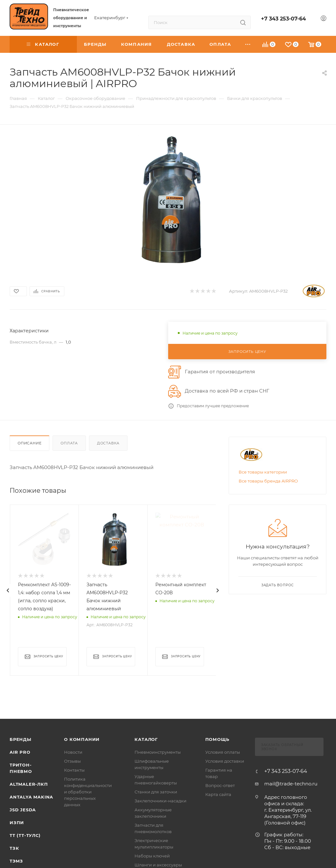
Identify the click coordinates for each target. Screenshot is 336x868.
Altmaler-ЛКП (29, 784)
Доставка (108, 443)
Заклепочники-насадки (160, 801)
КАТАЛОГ (146, 739)
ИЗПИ (17, 823)
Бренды (20, 739)
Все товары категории (263, 472)
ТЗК (14, 848)
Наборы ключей (152, 856)
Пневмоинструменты (158, 752)
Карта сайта (218, 794)
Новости (73, 752)
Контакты (74, 770)
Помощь (217, 739)
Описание (29, 443)
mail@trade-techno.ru (291, 784)
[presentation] (8, 590)
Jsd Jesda (23, 810)
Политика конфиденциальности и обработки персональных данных (88, 792)
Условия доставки (225, 761)
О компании (82, 739)
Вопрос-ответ (220, 785)
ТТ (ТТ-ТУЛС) (25, 835)
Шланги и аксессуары (158, 865)
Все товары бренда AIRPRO (268, 481)
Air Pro (20, 752)
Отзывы (72, 761)
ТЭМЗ (16, 861)
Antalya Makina (31, 797)
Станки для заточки (156, 792)
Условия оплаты (223, 752)
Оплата (69, 443)
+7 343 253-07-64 (283, 19)
